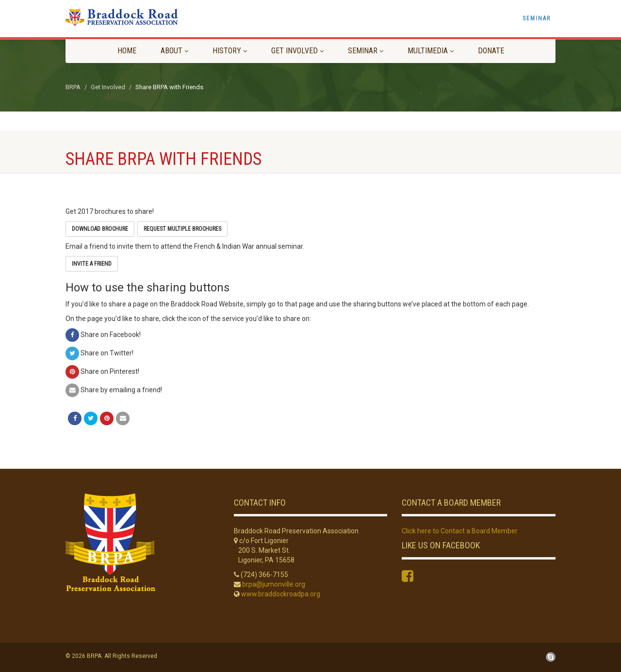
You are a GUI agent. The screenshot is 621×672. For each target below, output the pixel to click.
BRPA (73, 87)
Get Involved (297, 51)
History (230, 51)
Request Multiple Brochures (182, 229)
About (174, 51)
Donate (491, 51)
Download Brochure (100, 229)
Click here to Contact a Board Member (460, 531)
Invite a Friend (92, 264)
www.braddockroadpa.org (281, 594)
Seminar (537, 18)
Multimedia (431, 51)
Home (127, 51)
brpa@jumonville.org (274, 584)
